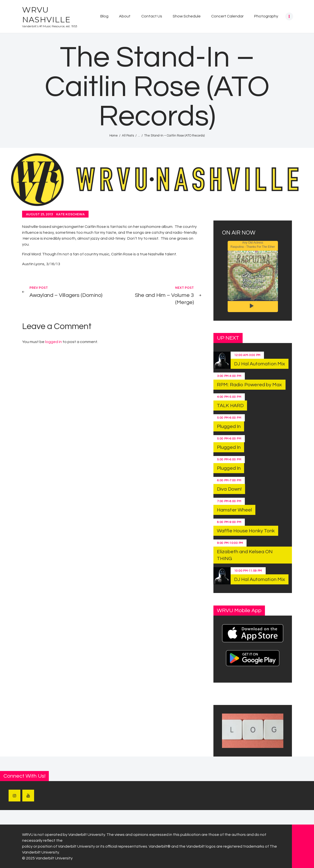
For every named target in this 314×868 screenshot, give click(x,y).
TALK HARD (230, 406)
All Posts (128, 136)
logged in (53, 342)
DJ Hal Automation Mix (260, 364)
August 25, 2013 (39, 214)
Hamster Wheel (234, 510)
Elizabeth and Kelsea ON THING (245, 555)
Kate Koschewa (70, 214)
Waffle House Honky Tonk (246, 531)
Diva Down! (229, 489)
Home (114, 136)
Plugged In (229, 427)
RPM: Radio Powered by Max (249, 385)
